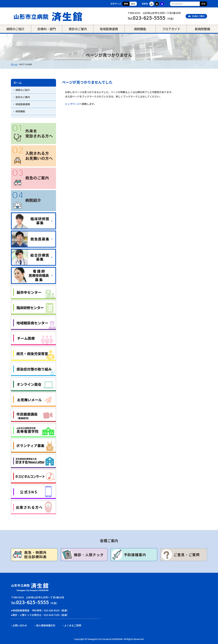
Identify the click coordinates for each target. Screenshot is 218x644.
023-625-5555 (149, 18)
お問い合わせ (20, 625)
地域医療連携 (109, 29)
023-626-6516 (52, 610)
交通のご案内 (196, 16)
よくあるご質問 (73, 625)
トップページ (72, 104)
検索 (203, 4)
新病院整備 (202, 29)
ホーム (14, 64)
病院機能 (140, 29)
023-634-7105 (52, 615)
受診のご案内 (78, 29)
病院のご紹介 (15, 29)
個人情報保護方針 (46, 625)
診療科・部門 (47, 29)
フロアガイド (171, 29)
